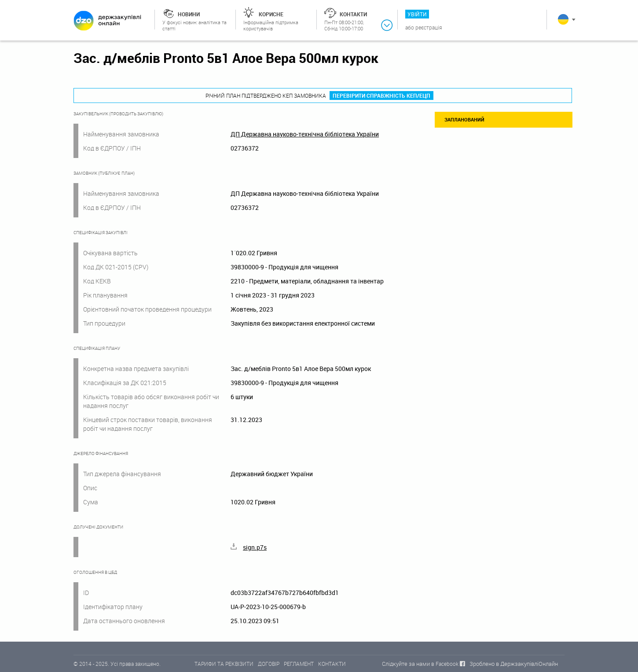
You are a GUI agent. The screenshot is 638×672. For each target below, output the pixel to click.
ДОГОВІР (269, 664)
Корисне (271, 14)
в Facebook (445, 664)
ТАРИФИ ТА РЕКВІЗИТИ (224, 664)
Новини (189, 14)
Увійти (417, 14)
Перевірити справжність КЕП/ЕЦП (381, 95)
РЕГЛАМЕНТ (299, 664)
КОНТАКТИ (332, 664)
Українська (563, 19)
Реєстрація (429, 27)
